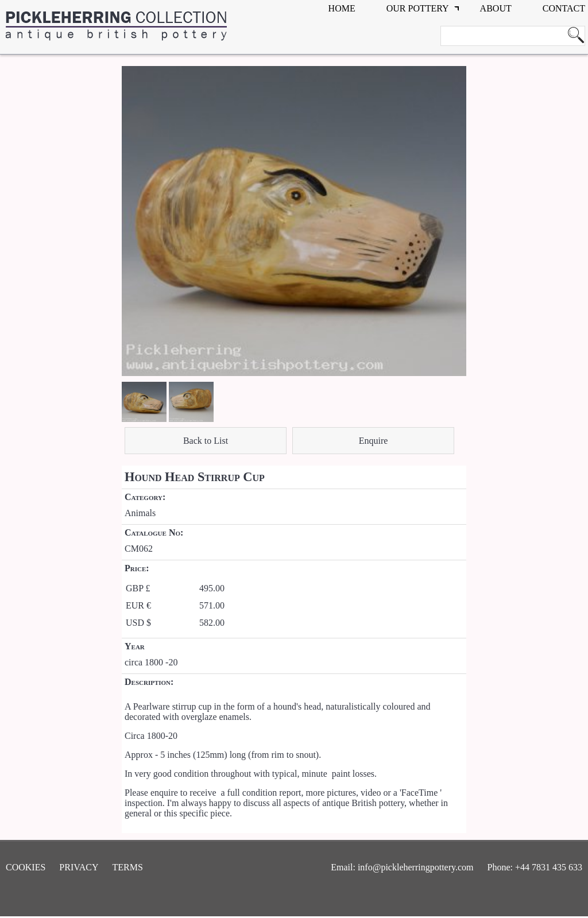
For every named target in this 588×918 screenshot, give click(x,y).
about (496, 8)
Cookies (26, 867)
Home (342, 8)
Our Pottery (418, 8)
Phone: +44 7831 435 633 (535, 867)
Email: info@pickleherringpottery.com (402, 867)
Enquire (374, 441)
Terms (128, 867)
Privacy (79, 867)
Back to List (206, 441)
